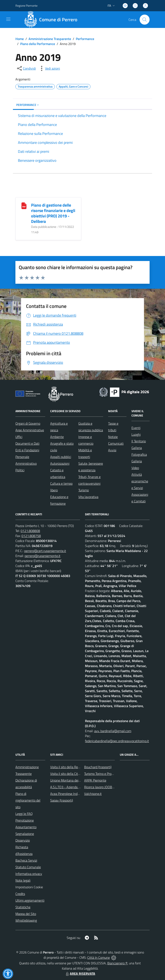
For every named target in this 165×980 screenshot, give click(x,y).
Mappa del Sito (26, 914)
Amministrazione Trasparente (50, 39)
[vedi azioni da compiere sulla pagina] (49, 68)
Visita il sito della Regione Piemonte (75, 767)
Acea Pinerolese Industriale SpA (72, 794)
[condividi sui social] (26, 68)
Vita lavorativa (88, 497)
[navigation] (8, 19)
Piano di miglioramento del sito (28, 800)
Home (20, 39)
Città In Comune (99, 957)
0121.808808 (30, 531)
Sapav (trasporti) (62, 800)
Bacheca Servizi (26, 860)
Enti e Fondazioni (27, 450)
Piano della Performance (38, 44)
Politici (20, 470)
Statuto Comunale (28, 867)
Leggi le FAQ (24, 814)
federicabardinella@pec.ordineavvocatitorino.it (117, 741)
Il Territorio (139, 441)
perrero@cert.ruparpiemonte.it (45, 551)
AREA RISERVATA (80, 974)
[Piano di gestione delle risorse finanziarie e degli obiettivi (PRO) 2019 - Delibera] (24, 205)
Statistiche (23, 907)
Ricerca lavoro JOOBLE (100, 787)
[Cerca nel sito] (145, 20)
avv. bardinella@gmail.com (113, 731)
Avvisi (112, 450)
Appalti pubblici (61, 457)
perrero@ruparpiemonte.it (42, 556)
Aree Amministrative (30, 430)
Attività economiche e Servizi (140, 481)
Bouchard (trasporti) (98, 767)
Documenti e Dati (27, 443)
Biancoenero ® (117, 963)
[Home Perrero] (52, 20)
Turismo (84, 490)
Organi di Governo (28, 423)
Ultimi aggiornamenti (30, 900)
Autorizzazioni (60, 463)
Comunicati (116, 443)
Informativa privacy (29, 874)
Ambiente (57, 437)
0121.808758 (31, 536)
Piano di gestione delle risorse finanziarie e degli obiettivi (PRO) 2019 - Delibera (53, 213)
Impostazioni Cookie (29, 887)
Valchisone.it (93, 794)
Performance (85, 39)
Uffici (19, 437)
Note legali (23, 880)
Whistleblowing (26, 920)
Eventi (136, 428)
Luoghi (136, 434)
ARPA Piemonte (95, 780)
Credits (20, 894)
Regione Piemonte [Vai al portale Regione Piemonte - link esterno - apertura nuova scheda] (26, 6)
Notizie (113, 437)
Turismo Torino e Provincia (102, 774)
